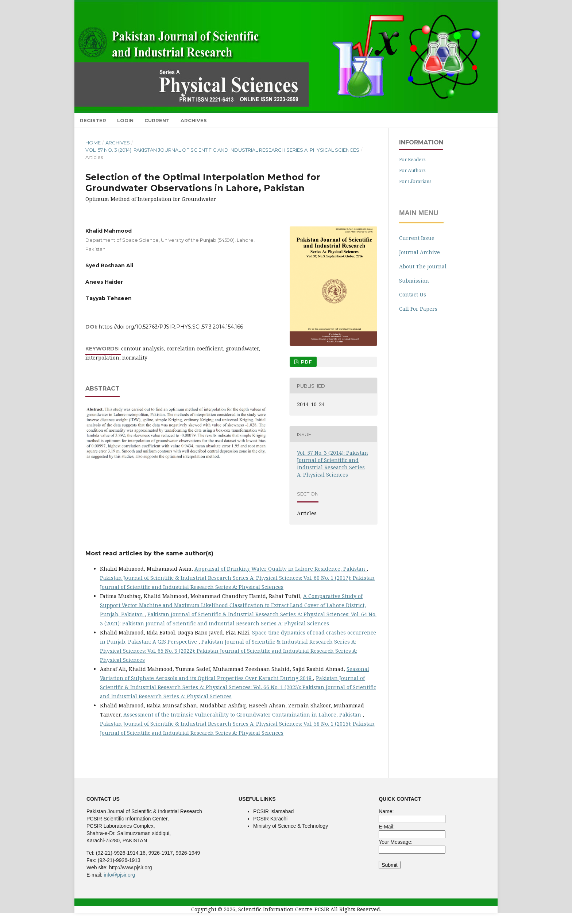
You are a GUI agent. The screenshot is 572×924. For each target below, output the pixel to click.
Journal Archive (420, 252)
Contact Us (413, 294)
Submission (414, 281)
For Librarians (415, 181)
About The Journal (423, 266)
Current (157, 120)
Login (125, 120)
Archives (194, 120)
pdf (306, 362)
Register (93, 120)
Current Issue (417, 238)
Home (93, 143)
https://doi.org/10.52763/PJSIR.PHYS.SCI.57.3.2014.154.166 (171, 327)
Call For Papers (418, 309)
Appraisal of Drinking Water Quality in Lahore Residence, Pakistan (281, 569)
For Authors (412, 170)
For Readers (412, 159)
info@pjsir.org (119, 875)
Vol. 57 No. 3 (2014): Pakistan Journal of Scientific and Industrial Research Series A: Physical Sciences (222, 150)
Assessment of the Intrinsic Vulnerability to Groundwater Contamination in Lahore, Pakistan (243, 715)
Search (481, 120)
